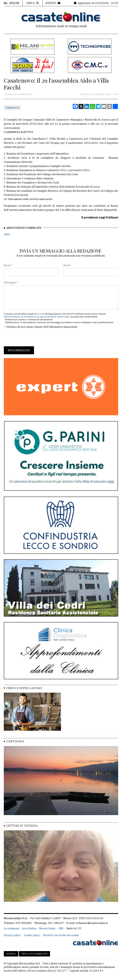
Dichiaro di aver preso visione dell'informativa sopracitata (42, 327)
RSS (61, 928)
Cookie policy (32, 935)
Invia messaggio (19, 350)
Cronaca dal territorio (18, 94)
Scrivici (11, 954)
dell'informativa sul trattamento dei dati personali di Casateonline (37, 317)
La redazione (12, 928)
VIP (79, 928)
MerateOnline (47, 928)
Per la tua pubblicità (34, 954)
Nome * (8, 265)
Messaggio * (11, 282)
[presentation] (28, 338)
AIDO (7, 234)
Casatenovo (12, 108)
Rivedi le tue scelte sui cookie (61, 935)
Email (67, 265)
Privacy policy (12, 935)
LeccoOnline (29, 928)
